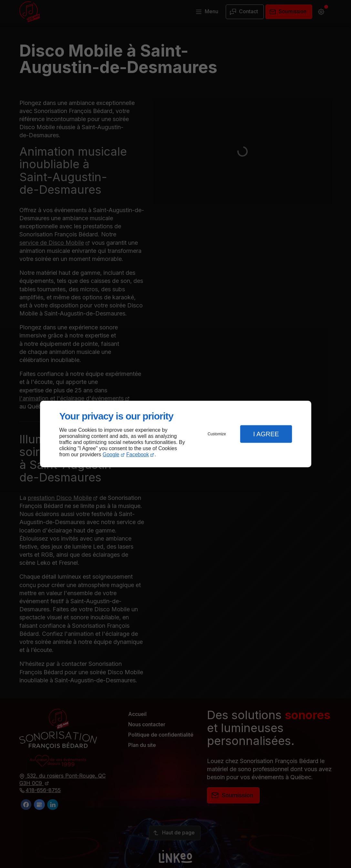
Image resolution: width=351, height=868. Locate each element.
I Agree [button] (266, 434)
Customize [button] (217, 434)
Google (111, 455)
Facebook (138, 455)
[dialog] (176, 434)
